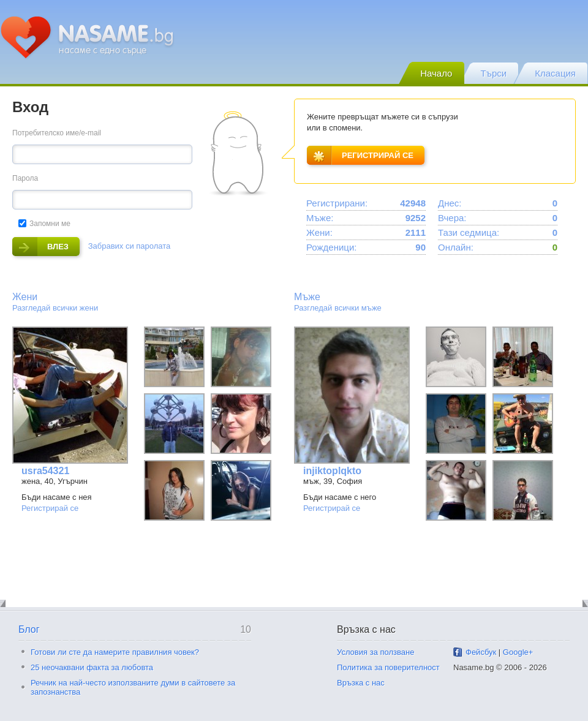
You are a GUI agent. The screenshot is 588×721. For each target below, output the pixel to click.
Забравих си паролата (130, 246)
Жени (25, 297)
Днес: (450, 203)
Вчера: (452, 218)
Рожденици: (331, 247)
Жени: (319, 232)
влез (40, 247)
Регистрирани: (337, 203)
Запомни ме (44, 224)
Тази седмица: (469, 232)
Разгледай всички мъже (338, 308)
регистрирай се (360, 155)
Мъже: (320, 218)
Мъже (307, 297)
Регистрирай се (50, 508)
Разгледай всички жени (55, 308)
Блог (29, 629)
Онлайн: (456, 247)
